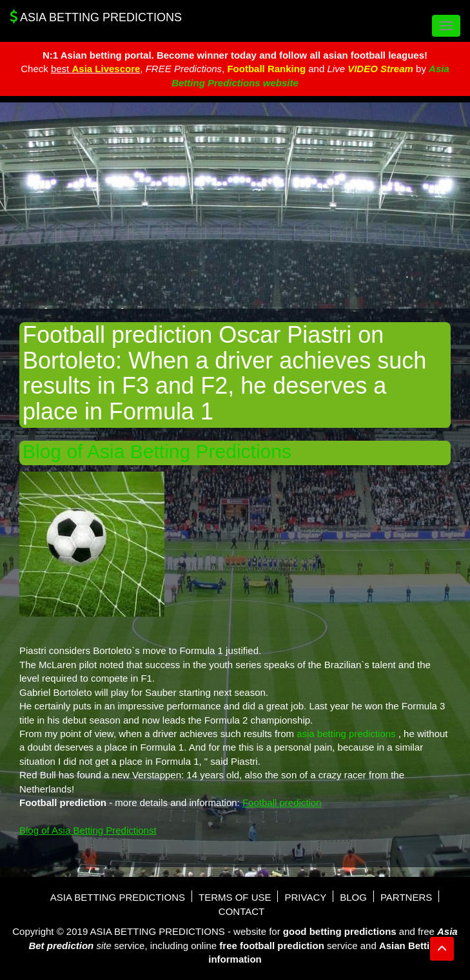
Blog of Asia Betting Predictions (157, 451)
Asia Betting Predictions (96, 17)
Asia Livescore (106, 69)
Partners (406, 897)
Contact (241, 911)
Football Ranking (266, 69)
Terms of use (235, 897)
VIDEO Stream (380, 69)
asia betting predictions (346, 734)
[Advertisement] (235, 206)
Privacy (305, 897)
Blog (353, 897)
